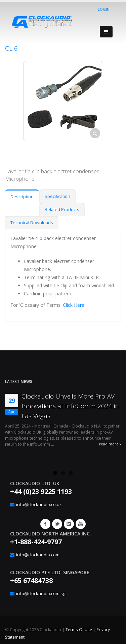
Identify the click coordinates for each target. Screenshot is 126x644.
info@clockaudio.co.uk (39, 504)
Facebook (45, 524)
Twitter (57, 524)
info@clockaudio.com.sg (41, 593)
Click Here (74, 305)
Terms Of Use (79, 630)
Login (104, 9)
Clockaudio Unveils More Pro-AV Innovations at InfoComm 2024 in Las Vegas (70, 406)
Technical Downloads (32, 223)
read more (110, 444)
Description (22, 197)
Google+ (69, 524)
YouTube (81, 524)
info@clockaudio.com (38, 555)
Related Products (62, 210)
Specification (57, 196)
